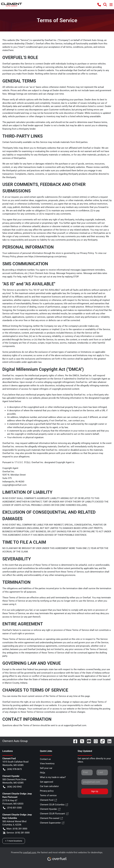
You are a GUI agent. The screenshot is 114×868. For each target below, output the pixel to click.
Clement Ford (48, 800)
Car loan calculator (49, 786)
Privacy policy (47, 791)
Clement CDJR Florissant (54, 814)
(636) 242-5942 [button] (12, 787)
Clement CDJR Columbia (54, 805)
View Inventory (47, 764)
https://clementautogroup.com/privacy (47, 257)
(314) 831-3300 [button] (12, 808)
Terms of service (48, 795)
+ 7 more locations (14, 841)
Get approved (46, 782)
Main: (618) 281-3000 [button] (15, 829)
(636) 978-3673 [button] (12, 769)
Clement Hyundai (50, 809)
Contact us (45, 759)
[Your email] (95, 782)
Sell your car (46, 768)
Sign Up (95, 791)
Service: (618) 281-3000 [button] (16, 833)
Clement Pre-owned (51, 818)
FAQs (43, 773)
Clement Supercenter (52, 823)
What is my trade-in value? (53, 777)
